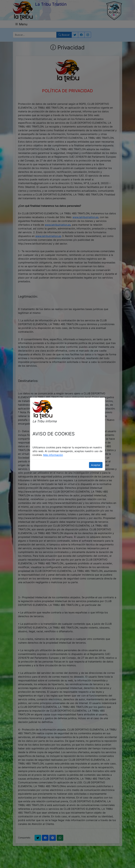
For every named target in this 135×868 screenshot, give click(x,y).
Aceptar (96, 465)
